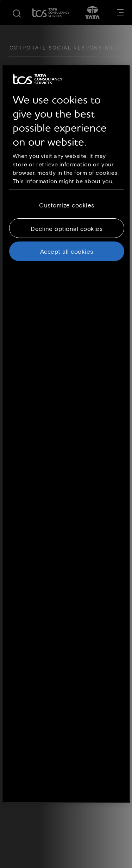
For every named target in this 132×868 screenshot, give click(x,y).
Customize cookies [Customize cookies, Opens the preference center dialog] (67, 205)
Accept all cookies (67, 251)
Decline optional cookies (67, 228)
